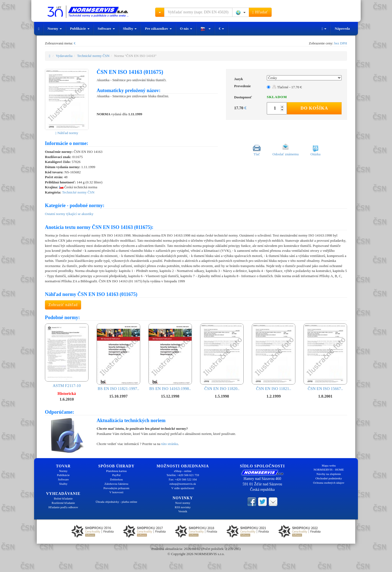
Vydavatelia (64, 56)
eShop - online (183, 471)
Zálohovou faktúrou (117, 484)
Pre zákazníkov (158, 28)
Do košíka (314, 108)
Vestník (183, 511)
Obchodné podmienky (329, 478)
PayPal (116, 475)
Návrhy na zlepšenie (329, 474)
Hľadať (260, 12)
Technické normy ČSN (93, 56)
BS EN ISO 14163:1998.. (170, 357)
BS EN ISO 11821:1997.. (118, 357)
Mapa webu (329, 465)
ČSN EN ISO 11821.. (274, 357)
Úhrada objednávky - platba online (116, 502)
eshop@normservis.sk (183, 484)
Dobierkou (116, 479)
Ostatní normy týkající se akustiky (69, 214)
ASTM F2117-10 (67, 356)
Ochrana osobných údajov (329, 483)
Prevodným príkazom (116, 488)
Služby (130, 28)
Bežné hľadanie (63, 498)
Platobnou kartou (116, 471)
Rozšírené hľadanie (63, 503)
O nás (186, 28)
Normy (55, 28)
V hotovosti (116, 492)
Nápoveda (342, 28)
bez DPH (341, 43)
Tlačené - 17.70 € (287, 87)
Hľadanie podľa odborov (63, 507)
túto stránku (170, 444)
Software (106, 28)
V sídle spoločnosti (183, 488)
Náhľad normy (67, 133)
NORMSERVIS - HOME (329, 470)
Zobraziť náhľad (63, 305)
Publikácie (80, 28)
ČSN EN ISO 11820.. (222, 357)
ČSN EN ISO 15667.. (325, 357)
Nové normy (183, 503)
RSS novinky (183, 507)
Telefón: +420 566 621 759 (183, 475)
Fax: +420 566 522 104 (183, 479)
